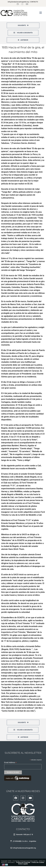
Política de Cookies (38, 862)
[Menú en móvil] (41, 13)
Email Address (10, 763)
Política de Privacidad (23, 862)
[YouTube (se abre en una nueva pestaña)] (27, 4)
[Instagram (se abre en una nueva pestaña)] (22, 4)
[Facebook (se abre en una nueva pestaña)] (18, 4)
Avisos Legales (23, 864)
